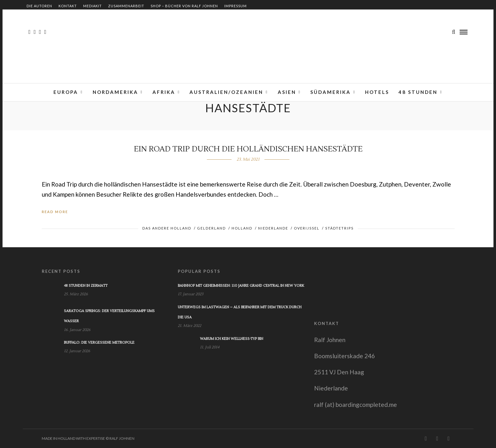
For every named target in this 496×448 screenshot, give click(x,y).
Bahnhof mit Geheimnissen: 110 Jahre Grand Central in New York (241, 286)
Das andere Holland (167, 228)
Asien (287, 92)
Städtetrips (339, 228)
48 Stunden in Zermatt (86, 286)
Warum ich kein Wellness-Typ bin (232, 339)
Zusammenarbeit (126, 6)
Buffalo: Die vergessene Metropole (99, 343)
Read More (55, 212)
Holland (242, 228)
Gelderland (211, 228)
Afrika (164, 92)
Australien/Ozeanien (226, 92)
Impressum (236, 6)
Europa (66, 92)
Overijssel (307, 228)
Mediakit (93, 6)
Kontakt (68, 6)
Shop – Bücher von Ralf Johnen (184, 6)
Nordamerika (115, 92)
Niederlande (273, 228)
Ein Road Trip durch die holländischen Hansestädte (248, 149)
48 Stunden (418, 92)
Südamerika (331, 92)
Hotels (377, 92)
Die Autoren (39, 6)
